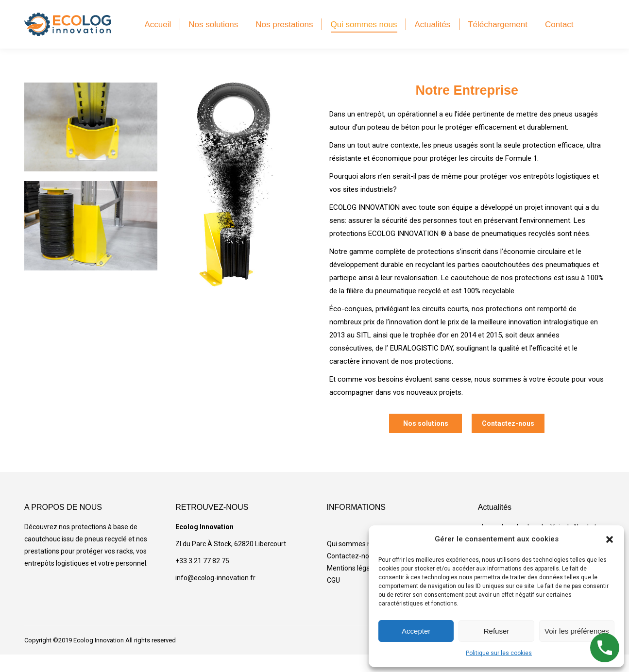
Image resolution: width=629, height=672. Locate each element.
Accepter (416, 631)
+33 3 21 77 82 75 (202, 578)
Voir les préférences (577, 631)
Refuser (497, 631)
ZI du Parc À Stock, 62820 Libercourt (231, 561)
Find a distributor (503, 9)
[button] (610, 539)
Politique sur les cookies (499, 653)
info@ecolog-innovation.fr (215, 595)
